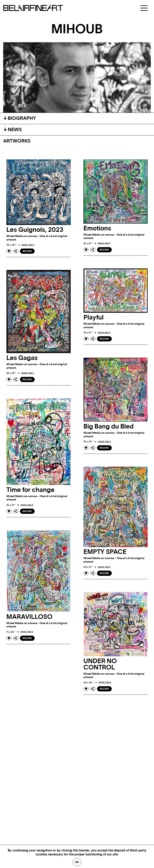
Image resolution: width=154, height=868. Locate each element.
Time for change (30, 490)
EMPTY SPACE (105, 552)
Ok (77, 862)
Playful (94, 318)
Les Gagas (22, 358)
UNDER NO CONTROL (100, 664)
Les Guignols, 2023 (35, 230)
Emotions (97, 228)
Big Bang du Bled (109, 427)
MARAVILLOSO (29, 617)
